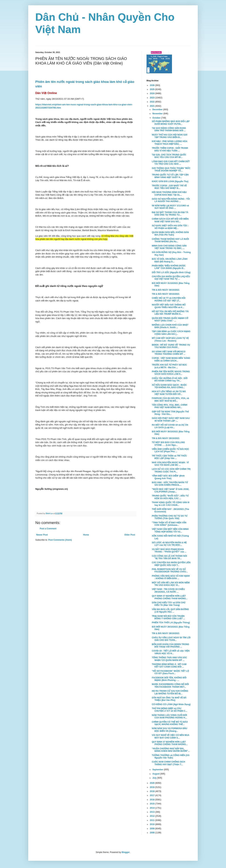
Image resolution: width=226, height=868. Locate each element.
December (158, 110)
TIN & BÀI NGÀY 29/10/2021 (166, 438)
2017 (153, 795)
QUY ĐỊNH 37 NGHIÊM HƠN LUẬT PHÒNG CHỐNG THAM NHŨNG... (170, 597)
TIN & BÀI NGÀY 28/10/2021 (166, 633)
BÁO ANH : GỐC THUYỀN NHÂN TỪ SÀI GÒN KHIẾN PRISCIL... (170, 484)
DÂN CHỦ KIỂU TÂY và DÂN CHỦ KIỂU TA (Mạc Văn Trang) (169, 604)
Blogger (126, 852)
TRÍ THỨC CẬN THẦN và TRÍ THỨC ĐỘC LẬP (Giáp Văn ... (169, 457)
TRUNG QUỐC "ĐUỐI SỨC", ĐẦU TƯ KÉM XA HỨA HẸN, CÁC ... (170, 497)
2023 (153, 98)
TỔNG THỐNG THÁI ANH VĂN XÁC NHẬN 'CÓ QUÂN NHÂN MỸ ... (169, 659)
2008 (153, 833)
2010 (153, 824)
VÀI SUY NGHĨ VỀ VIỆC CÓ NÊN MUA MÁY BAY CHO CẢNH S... (171, 736)
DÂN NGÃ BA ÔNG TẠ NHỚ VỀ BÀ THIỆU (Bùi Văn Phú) (169, 699)
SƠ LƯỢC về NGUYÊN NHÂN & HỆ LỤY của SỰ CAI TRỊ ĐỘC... (169, 544)
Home (86, 535)
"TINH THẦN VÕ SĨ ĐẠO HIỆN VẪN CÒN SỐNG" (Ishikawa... (169, 524)
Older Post (130, 535)
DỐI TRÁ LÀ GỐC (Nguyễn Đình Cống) (171, 272)
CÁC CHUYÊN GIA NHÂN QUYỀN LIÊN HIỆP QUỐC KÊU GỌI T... (171, 564)
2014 (153, 808)
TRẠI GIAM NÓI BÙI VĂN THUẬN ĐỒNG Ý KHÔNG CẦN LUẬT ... (168, 617)
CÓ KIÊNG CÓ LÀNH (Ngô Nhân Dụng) (171, 704)
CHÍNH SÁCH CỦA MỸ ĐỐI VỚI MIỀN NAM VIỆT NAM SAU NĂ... (170, 220)
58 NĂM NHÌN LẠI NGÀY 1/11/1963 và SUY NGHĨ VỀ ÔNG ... (170, 207)
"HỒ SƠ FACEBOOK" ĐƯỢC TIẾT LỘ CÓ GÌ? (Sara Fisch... (170, 672)
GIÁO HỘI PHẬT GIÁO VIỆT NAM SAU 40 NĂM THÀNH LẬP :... (171, 419)
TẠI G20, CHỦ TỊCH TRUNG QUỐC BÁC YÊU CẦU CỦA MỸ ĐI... (169, 156)
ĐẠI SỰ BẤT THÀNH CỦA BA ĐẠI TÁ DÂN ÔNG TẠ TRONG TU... (170, 214)
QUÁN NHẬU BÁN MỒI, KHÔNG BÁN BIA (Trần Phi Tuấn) (170, 234)
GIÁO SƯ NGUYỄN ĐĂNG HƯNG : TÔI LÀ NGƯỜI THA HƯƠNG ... (171, 200)
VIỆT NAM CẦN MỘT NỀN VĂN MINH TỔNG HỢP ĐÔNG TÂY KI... (170, 530)
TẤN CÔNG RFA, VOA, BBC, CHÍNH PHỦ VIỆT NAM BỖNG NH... (170, 406)
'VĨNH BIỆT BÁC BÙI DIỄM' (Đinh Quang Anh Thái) (168, 477)
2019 (153, 787)
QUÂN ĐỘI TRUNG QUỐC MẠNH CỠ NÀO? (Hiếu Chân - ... (170, 319)
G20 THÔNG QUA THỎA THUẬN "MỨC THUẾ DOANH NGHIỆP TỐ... (171, 169)
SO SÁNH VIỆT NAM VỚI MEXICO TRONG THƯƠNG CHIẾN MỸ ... (169, 353)
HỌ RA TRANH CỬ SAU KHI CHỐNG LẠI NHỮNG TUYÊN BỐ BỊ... (170, 692)
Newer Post (42, 535)
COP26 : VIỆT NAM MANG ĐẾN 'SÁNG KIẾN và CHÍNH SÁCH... (171, 359)
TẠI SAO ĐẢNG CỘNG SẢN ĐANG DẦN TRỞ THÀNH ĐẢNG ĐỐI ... (169, 129)
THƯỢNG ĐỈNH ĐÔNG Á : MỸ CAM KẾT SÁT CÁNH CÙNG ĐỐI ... (169, 666)
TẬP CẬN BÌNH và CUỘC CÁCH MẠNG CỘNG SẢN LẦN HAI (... (171, 333)
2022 (153, 102)
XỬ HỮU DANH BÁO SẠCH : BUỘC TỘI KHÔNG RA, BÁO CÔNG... (169, 386)
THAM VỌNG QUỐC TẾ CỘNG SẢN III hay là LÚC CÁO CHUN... (171, 504)
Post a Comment (48, 529)
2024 (153, 93)
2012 (153, 816)
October (157, 118)
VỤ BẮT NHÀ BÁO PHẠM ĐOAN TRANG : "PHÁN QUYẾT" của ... (169, 551)
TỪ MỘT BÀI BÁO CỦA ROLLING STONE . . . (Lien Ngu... (168, 444)
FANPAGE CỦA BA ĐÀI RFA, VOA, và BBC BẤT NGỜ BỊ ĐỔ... (170, 399)
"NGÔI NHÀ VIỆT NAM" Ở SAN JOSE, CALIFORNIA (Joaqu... (171, 490)
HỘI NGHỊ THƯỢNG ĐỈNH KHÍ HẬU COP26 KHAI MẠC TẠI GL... (169, 193)
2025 (153, 89)
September (158, 770)
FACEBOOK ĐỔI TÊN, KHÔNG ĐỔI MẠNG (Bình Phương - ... (169, 679)
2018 (153, 791)
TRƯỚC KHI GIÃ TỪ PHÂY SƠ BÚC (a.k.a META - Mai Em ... (169, 366)
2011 (153, 820)
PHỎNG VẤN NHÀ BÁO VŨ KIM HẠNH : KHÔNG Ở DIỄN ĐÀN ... (171, 577)
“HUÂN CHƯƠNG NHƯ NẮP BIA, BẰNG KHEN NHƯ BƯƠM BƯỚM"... (171, 750)
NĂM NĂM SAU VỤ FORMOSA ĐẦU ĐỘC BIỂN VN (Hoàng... (169, 730)
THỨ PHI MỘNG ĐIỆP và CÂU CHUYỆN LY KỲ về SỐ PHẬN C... (169, 710)
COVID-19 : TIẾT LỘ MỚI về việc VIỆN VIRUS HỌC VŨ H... (171, 652)
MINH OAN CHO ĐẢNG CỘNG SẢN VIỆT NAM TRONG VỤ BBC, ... (169, 247)
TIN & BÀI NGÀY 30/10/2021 (166, 290)
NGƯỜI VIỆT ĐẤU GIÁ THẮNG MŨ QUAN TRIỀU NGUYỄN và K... (169, 306)
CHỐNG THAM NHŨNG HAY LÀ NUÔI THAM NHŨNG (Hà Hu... (170, 240)
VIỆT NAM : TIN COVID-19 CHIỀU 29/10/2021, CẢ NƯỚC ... (168, 590)
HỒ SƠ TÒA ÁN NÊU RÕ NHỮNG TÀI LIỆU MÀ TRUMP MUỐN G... (170, 313)
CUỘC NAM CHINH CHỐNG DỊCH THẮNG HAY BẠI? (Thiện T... (168, 763)
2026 (153, 85)
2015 (153, 804)
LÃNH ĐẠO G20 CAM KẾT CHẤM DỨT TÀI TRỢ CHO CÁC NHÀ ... (171, 163)
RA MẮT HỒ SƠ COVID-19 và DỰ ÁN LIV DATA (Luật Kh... (170, 426)
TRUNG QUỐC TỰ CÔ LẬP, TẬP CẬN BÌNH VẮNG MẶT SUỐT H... (170, 176)
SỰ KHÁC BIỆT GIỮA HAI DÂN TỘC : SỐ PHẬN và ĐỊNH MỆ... (170, 227)
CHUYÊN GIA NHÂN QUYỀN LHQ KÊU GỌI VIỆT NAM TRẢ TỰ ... (171, 278)
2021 (153, 106)
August (156, 774)
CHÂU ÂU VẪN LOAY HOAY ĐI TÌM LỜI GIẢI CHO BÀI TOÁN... (171, 639)
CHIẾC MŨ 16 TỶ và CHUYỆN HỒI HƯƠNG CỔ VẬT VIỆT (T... (169, 299)
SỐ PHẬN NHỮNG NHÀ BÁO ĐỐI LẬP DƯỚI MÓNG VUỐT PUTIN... (171, 123)
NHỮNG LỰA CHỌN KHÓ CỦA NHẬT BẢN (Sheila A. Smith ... (170, 326)
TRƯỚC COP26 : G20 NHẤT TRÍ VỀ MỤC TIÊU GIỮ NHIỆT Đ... (169, 187)
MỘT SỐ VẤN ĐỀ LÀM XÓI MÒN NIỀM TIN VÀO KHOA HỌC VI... (171, 584)
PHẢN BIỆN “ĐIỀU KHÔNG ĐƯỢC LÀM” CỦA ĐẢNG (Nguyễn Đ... (169, 267)
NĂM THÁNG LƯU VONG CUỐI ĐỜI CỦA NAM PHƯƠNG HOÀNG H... (169, 716)
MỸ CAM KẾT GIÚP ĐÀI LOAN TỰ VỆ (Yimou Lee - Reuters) (170, 339)
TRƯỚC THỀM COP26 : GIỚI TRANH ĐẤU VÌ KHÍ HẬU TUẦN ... (170, 149)
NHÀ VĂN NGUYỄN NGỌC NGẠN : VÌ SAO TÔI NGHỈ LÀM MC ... (170, 464)
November (158, 114)
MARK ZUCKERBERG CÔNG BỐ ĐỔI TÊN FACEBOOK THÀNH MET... (170, 685)
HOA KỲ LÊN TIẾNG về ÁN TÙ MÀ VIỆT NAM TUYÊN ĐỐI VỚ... (169, 393)
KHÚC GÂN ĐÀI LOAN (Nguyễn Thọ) (170, 181)
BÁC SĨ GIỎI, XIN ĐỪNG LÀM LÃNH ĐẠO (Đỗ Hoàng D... (170, 260)
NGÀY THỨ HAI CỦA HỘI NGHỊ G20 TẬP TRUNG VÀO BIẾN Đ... (170, 136)
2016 (153, 800)
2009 (153, 829)
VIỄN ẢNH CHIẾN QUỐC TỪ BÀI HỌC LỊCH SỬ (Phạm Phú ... (170, 450)
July (155, 778)
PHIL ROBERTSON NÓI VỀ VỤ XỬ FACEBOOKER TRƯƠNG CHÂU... (170, 570)
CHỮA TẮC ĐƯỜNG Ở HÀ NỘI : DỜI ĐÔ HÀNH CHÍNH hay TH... (170, 379)
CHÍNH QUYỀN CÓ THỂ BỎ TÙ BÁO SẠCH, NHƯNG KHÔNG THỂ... (170, 723)
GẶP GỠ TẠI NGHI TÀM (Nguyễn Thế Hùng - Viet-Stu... (170, 413)
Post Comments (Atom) (60, 540)
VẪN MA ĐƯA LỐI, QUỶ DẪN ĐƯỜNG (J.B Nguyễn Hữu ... (170, 611)
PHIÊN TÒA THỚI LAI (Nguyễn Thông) (171, 623)
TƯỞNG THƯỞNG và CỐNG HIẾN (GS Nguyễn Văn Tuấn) (171, 757)
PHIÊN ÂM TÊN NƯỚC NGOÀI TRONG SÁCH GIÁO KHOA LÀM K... (171, 373)
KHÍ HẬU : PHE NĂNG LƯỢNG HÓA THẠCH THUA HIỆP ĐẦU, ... (170, 143)
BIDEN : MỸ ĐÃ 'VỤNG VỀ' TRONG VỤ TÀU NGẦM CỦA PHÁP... (171, 346)
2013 (153, 812)
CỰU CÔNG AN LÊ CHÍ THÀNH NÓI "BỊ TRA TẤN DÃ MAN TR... (169, 557)
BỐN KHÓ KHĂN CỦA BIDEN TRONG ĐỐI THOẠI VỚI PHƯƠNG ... (170, 646)
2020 (153, 783)
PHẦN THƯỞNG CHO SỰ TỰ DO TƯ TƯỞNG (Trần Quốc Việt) (170, 517)
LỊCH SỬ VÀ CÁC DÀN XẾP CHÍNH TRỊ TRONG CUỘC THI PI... (171, 470)
